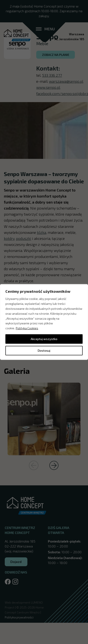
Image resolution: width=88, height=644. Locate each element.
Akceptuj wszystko (44, 339)
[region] (44, 322)
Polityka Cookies (27, 328)
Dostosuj (44, 350)
